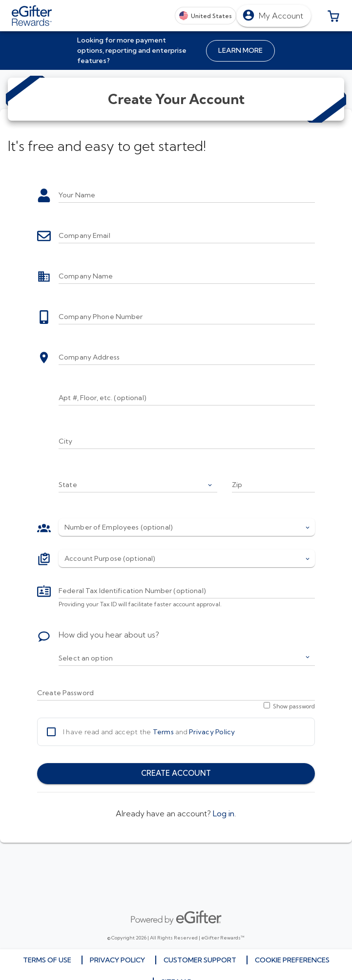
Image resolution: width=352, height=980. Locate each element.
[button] (333, 16)
